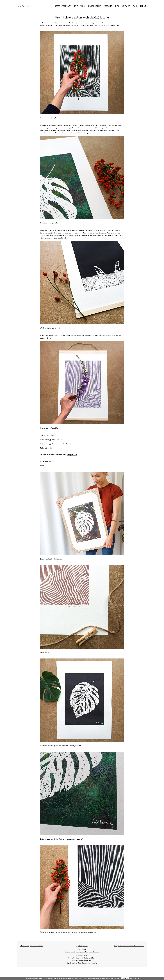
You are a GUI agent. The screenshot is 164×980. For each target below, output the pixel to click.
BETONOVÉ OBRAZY (63, 6)
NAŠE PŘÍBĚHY (94, 6)
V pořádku (125, 978)
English (136, 6)
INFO (117, 6)
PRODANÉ (108, 6)
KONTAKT (126, 6)
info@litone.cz (72, 455)
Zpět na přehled (82, 946)
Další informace (134, 978)
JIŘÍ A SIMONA (79, 6)
